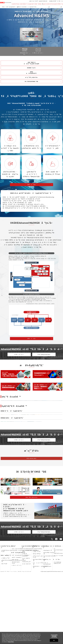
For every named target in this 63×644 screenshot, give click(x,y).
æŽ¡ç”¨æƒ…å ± (33, 1)
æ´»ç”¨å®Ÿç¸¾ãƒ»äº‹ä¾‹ (31, 74)
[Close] (62, 638)
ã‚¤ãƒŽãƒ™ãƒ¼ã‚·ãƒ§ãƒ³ (17, 4)
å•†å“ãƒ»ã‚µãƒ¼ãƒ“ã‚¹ (30, 4)
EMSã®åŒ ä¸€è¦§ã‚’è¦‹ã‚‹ (31, 589)
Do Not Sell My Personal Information (54, 636)
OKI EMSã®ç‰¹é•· (32, 66)
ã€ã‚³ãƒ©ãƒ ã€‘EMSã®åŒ (31, 78)
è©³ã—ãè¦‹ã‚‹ (31, 182)
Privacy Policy (11, 642)
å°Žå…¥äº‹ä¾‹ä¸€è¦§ (32, 547)
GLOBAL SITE (52, 1)
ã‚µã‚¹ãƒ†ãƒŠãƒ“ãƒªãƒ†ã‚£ (49, 4)
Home (3, 7)
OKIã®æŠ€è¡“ (39, 4)
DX (24, 4)
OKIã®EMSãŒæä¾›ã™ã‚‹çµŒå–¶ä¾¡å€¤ (31, 62)
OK (54, 640)
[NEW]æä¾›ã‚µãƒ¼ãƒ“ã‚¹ (31, 70)
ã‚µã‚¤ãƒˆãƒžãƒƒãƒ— (43, 1)
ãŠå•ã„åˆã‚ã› (19, 353)
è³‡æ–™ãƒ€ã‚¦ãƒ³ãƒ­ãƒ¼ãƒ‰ (44, 353)
